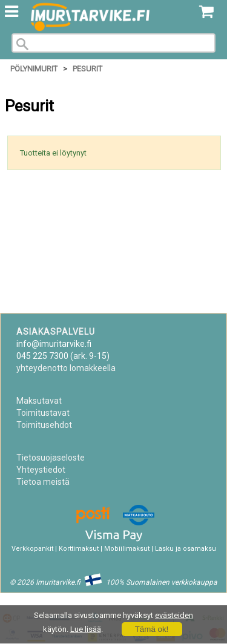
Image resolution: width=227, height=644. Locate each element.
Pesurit (87, 69)
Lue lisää (86, 629)
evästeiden (174, 615)
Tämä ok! (152, 629)
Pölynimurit (34, 69)
